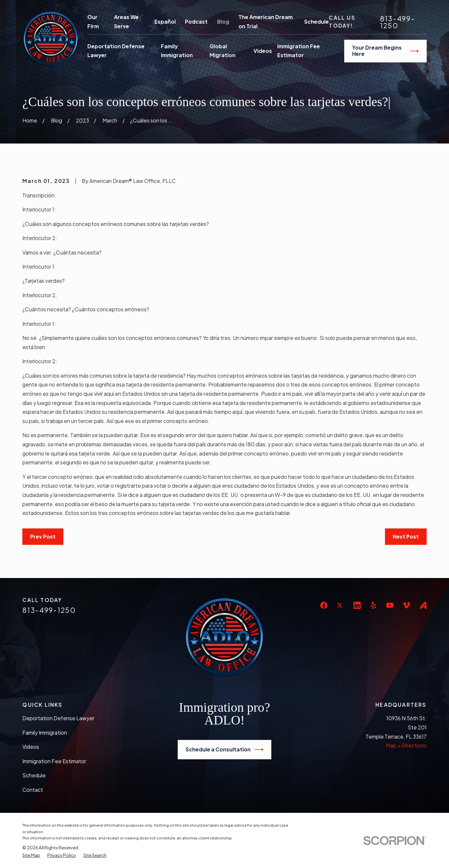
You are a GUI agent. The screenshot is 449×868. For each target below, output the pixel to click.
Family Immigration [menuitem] (177, 51)
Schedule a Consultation (224, 750)
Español (165, 22)
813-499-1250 (397, 22)
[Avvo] (423, 605)
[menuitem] (31, 855)
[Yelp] (373, 605)
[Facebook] (324, 605)
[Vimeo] (406, 605)
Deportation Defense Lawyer (58, 718)
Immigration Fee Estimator (54, 761)
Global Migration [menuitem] (223, 51)
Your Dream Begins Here (385, 51)
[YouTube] (390, 605)
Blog (223, 22)
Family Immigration (45, 733)
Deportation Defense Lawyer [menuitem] (116, 51)
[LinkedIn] (357, 605)
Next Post (406, 537)
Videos (31, 747)
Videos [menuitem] (263, 51)
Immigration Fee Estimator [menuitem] (299, 51)
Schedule (316, 22)
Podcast (196, 22)
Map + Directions (406, 746)
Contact (33, 790)
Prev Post (43, 537)
